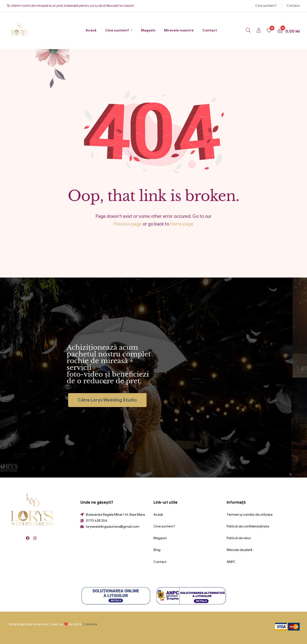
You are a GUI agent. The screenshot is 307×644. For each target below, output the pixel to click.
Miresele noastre (179, 30)
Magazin (148, 30)
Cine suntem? (266, 6)
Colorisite (90, 624)
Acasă (91, 30)
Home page (182, 224)
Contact (293, 6)
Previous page (128, 224)
